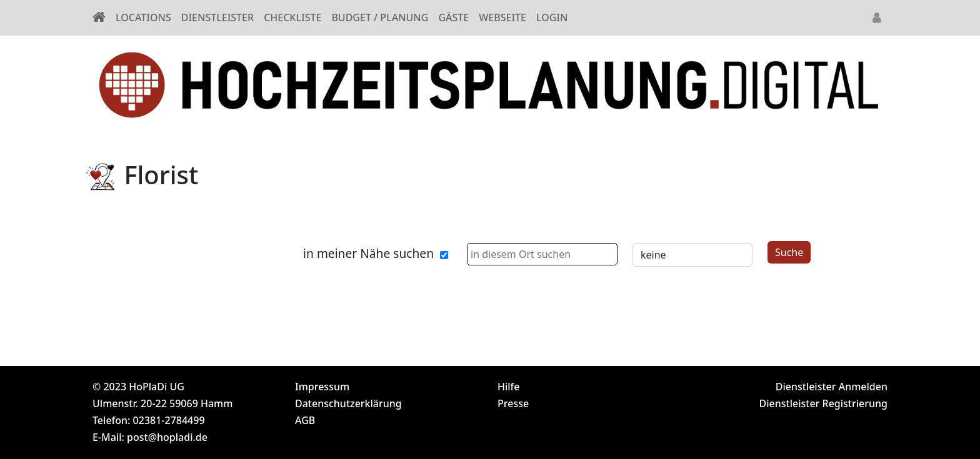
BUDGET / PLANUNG (380, 17)
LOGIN (552, 17)
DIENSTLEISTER (217, 17)
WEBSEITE (502, 17)
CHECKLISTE (292, 17)
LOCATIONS (143, 17)
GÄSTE (453, 17)
